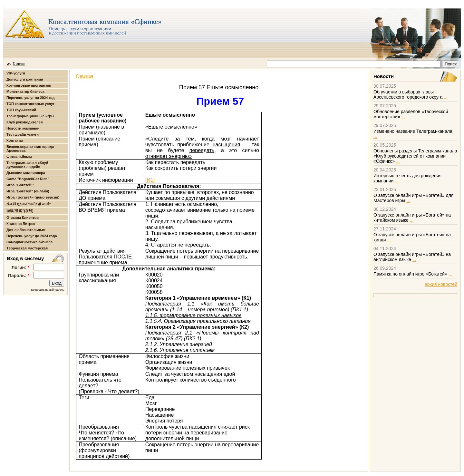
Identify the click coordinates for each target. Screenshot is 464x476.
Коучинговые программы (29, 85)
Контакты (15, 141)
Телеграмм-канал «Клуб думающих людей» (27, 165)
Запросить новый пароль (47, 290)
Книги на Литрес (21, 224)
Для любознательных (26, 230)
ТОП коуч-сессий (21, 110)
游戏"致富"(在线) (20, 211)
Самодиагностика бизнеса (29, 242)
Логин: (20, 267)
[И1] (150, 180)
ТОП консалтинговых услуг (30, 104)
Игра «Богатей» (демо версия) (33, 197)
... (446, 97)
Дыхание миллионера (26, 173)
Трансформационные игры (30, 116)
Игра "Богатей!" (20, 185)
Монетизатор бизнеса (25, 92)
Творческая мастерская (27, 248)
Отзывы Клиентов (23, 218)
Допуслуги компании (25, 79)
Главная (19, 64)
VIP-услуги (16, 73)
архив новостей (441, 284)
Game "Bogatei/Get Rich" (28, 179)
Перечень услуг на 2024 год (30, 98)
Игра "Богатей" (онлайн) (28, 191)
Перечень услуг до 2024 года (32, 236)
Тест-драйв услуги (23, 134)
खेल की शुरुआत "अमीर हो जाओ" (29, 204)
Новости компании (23, 128)
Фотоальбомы (19, 157)
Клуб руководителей (24, 122)
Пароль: (19, 276)
